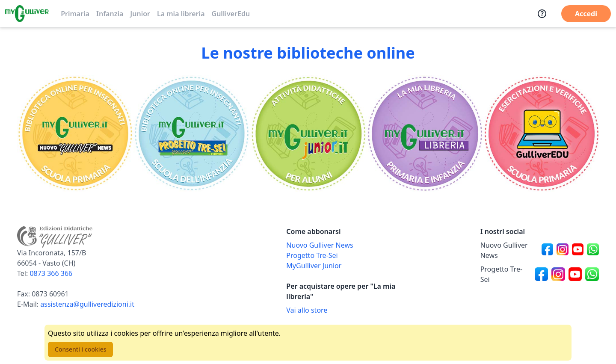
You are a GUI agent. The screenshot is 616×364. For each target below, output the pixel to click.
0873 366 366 (51, 273)
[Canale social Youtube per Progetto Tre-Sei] (575, 274)
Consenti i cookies (80, 349)
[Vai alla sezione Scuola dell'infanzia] (192, 133)
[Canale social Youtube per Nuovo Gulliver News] (578, 250)
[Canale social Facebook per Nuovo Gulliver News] (548, 250)
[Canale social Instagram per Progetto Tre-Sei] (558, 274)
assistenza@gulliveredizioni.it (87, 304)
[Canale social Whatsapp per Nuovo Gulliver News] (593, 250)
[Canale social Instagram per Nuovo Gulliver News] (563, 250)
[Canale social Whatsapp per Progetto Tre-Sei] (592, 274)
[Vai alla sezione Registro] (541, 133)
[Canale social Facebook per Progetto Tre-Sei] (542, 274)
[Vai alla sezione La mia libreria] (424, 133)
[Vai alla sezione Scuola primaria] (75, 133)
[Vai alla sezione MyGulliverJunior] (308, 133)
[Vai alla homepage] (27, 14)
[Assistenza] (542, 14)
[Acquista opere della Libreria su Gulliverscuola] (345, 310)
